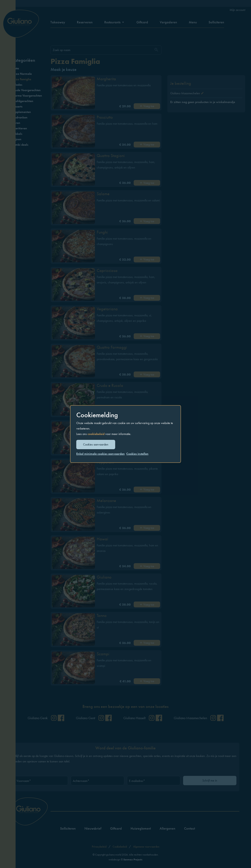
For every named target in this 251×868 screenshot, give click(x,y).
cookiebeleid (96, 434)
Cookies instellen (137, 454)
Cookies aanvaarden (96, 444)
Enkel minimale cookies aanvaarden (100, 454)
